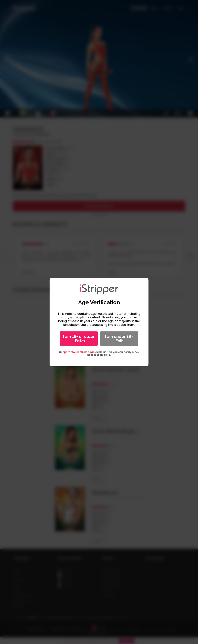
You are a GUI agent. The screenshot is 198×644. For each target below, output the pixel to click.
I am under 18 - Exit (119, 338)
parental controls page (79, 352)
